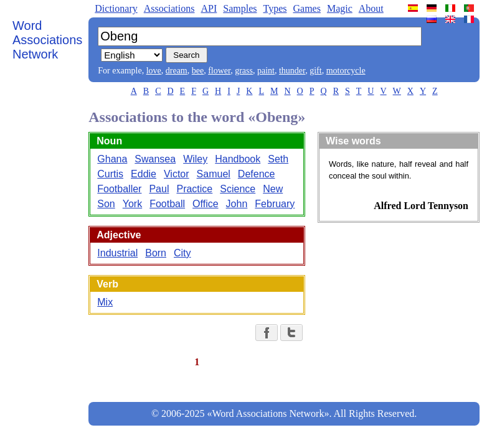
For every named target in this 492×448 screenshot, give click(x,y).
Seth (278, 159)
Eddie (144, 174)
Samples (240, 8)
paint (266, 71)
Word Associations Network (47, 40)
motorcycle (346, 71)
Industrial (117, 253)
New (273, 189)
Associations (169, 8)
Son (106, 204)
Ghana (112, 159)
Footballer (119, 189)
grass (244, 71)
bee (198, 71)
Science (238, 189)
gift (315, 71)
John (237, 204)
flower (219, 71)
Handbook (238, 159)
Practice (194, 189)
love (154, 71)
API (209, 8)
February (275, 204)
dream (177, 71)
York (132, 204)
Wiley (195, 159)
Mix (105, 302)
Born (156, 253)
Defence (257, 174)
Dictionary (116, 8)
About (371, 8)
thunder (292, 71)
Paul (159, 189)
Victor (177, 174)
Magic (340, 8)
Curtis (110, 174)
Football (167, 204)
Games (306, 8)
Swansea (155, 159)
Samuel (214, 174)
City (182, 253)
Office (206, 204)
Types (275, 8)
